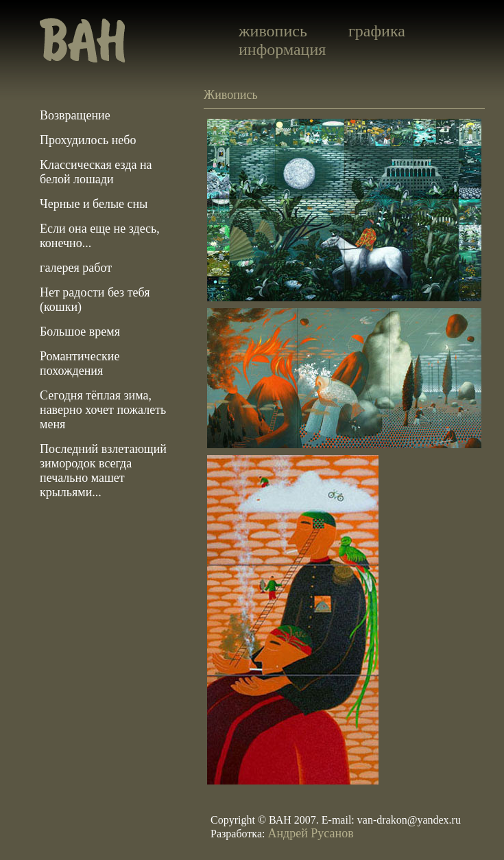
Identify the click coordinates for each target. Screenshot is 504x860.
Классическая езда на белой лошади (96, 172)
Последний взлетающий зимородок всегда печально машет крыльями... (103, 470)
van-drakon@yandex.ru (409, 820)
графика (377, 31)
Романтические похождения (80, 363)
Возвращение (75, 115)
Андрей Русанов (310, 833)
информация (282, 49)
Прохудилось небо (88, 140)
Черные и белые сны (94, 204)
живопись (273, 31)
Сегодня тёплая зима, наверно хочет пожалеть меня (103, 410)
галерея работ (76, 268)
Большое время (80, 332)
